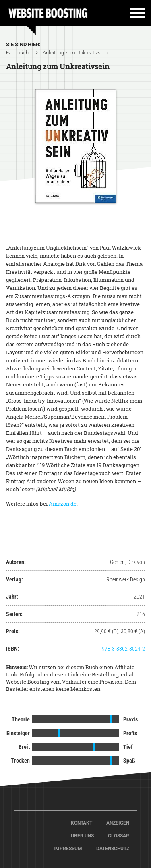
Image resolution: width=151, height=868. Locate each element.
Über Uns (82, 836)
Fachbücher (20, 53)
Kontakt (82, 823)
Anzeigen (118, 823)
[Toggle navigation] (133, 16)
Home (48, 12)
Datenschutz (113, 849)
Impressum (68, 849)
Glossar (119, 836)
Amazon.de (63, 504)
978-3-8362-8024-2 (123, 649)
